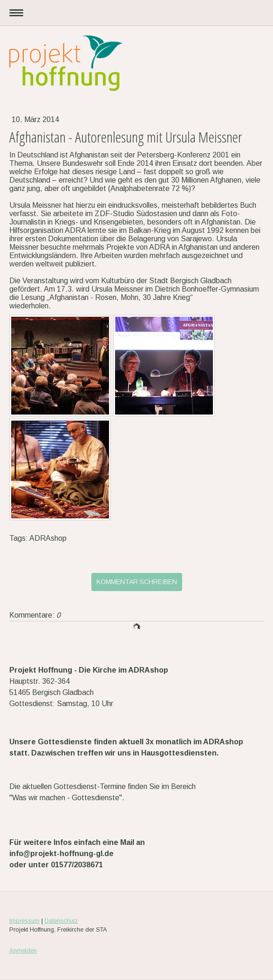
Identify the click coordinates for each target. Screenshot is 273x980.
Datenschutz (61, 921)
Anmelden (23, 950)
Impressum (24, 921)
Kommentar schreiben (137, 582)
